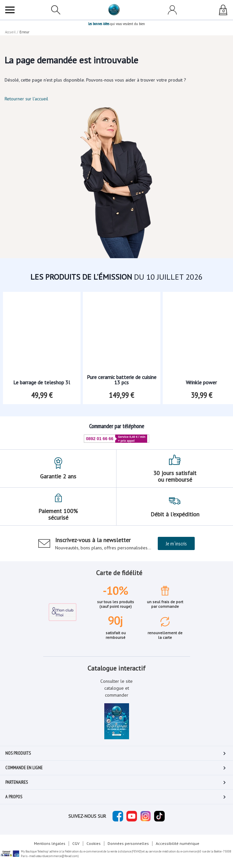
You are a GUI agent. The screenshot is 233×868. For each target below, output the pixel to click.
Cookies (94, 843)
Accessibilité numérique (178, 843)
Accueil (10, 32)
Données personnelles (128, 843)
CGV (76, 843)
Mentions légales (50, 843)
